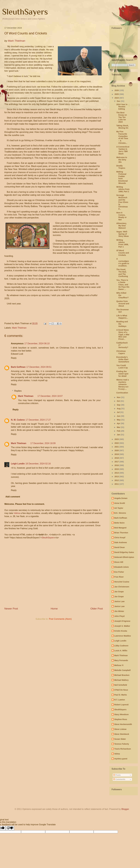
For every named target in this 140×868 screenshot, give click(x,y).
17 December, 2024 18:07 (50, 396)
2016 (117, 465)
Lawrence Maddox (123, 636)
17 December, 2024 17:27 (38, 420)
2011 (117, 484)
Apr (119, 423)
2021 (117, 447)
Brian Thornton (121, 533)
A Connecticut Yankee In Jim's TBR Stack (123, 150)
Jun (119, 416)
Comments (119, 779)
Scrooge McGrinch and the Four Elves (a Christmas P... (122, 202)
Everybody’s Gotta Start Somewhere (123, 359)
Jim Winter (119, 611)
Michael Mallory (121, 680)
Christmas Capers (121, 352)
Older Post (97, 609)
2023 (117, 439)
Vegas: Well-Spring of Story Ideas (122, 234)
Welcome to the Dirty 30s (122, 160)
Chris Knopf (120, 538)
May (119, 420)
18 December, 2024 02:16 (38, 464)
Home (54, 609)
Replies (18, 391)
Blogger (125, 809)
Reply (14, 358)
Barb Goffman (18, 367)
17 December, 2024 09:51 (39, 367)
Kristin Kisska (121, 631)
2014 (117, 473)
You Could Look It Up (122, 367)
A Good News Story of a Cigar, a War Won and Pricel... (123, 334)
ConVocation (122, 393)
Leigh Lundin (18, 464)
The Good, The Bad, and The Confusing (122, 273)
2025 (117, 94)
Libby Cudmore (121, 646)
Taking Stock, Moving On (122, 127)
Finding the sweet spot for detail (122, 374)
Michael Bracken (122, 675)
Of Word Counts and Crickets (123, 253)
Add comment (13, 497)
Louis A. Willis (121, 651)
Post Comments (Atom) (60, 619)
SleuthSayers (25, 12)
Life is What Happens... (122, 317)
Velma (17, 513)
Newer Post (11, 609)
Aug (119, 409)
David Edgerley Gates (124, 552)
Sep (119, 405)
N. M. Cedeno (18, 420)
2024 (117, 98)
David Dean (119, 547)
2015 (117, 469)
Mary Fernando (121, 660)
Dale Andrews (121, 542)
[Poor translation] (10, 828)
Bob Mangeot (120, 528)
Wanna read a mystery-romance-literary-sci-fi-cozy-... (123, 384)
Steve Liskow (120, 729)
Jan (119, 435)
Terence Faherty (122, 744)
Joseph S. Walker (122, 626)
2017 (117, 462)
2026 (117, 90)
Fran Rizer (119, 577)
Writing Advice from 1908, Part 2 (123, 189)
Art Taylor (119, 508)
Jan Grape (119, 592)
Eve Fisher (119, 572)
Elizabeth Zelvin (122, 567)
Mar (119, 427)
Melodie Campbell (122, 670)
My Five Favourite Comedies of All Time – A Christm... (122, 137)
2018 (117, 458)
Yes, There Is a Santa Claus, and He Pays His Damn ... (123, 285)
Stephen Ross (121, 719)
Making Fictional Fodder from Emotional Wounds (122, 177)
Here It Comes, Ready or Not (121, 216)
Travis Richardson (123, 749)
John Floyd (119, 616)
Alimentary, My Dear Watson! (121, 226)
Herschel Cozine (122, 582)
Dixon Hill (119, 562)
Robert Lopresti (121, 705)
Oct (119, 401)
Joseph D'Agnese (122, 621)
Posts (117, 775)
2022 (117, 443)
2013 (117, 477)
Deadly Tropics (121, 167)
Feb (119, 431)
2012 (117, 480)
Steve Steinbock (122, 734)
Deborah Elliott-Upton (124, 557)
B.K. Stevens (120, 513)
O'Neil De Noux (121, 690)
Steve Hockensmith (123, 724)
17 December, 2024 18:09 (43, 443)
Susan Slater (120, 739)
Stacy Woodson (121, 714)
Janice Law (119, 601)
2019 (117, 454)
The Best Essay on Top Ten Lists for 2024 (122, 117)
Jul (118, 412)
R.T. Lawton (120, 700)
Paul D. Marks (121, 695)
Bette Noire (119, 523)
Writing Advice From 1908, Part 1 (122, 243)
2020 (117, 450)
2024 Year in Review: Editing (122, 107)
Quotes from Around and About (123, 304)
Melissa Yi (119, 665)
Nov (119, 397)
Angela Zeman (121, 498)
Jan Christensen (122, 587)
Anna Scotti (120, 503)
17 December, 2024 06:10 (37, 344)
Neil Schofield (121, 685)
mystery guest (121, 759)
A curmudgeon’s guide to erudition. (123, 262)
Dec (119, 101)
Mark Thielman (19, 328)
